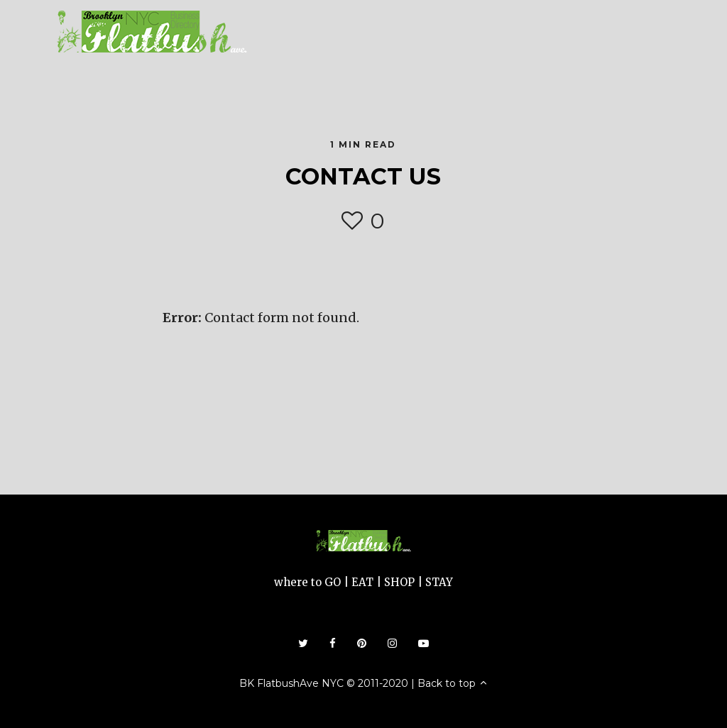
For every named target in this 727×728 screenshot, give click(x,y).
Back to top (453, 683)
